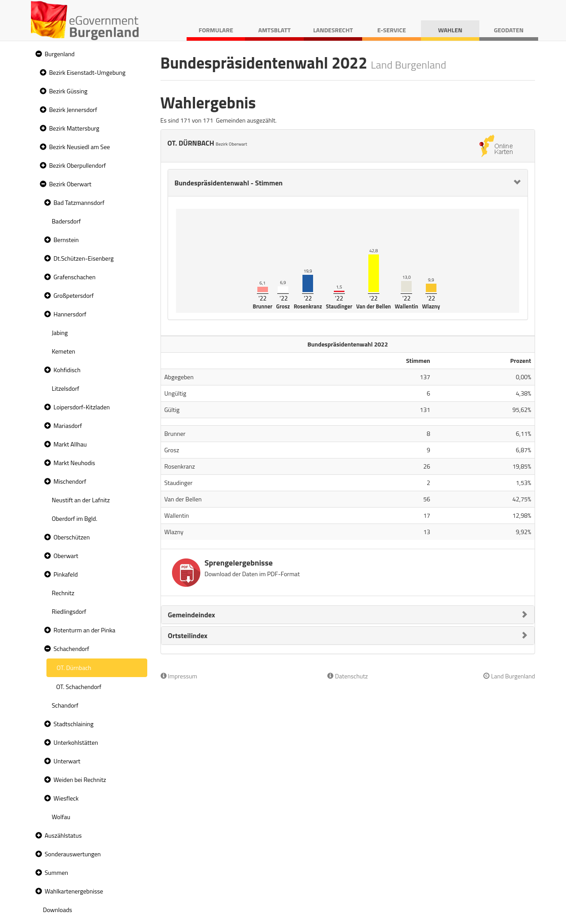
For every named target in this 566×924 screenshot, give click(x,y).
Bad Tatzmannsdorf (79, 202)
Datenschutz (347, 676)
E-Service (392, 30)
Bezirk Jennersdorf (73, 110)
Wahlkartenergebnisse (74, 891)
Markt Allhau (70, 444)
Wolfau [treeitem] (61, 817)
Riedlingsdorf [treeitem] (69, 611)
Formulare (216, 30)
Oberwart (66, 556)
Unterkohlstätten (76, 742)
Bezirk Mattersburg (74, 128)
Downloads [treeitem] (57, 910)
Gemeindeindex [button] (192, 615)
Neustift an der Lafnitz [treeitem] (81, 500)
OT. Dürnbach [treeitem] (74, 668)
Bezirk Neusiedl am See (80, 147)
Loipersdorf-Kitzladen (82, 407)
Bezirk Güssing (68, 91)
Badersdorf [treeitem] (66, 221)
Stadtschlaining (73, 724)
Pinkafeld (66, 574)
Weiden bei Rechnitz (80, 780)
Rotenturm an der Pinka (84, 630)
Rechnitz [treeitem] (63, 593)
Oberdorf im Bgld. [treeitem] (75, 518)
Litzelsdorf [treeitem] (65, 388)
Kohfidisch (67, 370)
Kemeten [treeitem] (63, 351)
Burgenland (60, 54)
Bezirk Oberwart (70, 184)
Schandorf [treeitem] (65, 705)
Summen (56, 872)
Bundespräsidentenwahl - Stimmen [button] (229, 183)
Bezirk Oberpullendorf (77, 165)
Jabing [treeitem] (60, 333)
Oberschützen (72, 537)
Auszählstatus (63, 835)
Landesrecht (333, 30)
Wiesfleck (66, 798)
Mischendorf (70, 481)
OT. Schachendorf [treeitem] (79, 687)
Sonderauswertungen (73, 854)
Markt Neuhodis (74, 463)
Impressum (179, 676)
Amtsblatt (274, 30)
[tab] (348, 183)
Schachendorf (71, 649)
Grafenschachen (75, 277)
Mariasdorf (68, 425)
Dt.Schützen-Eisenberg (84, 258)
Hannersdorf (70, 314)
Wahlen (450, 30)
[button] (38, 54)
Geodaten (509, 30)
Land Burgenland (509, 676)
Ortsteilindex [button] (188, 635)
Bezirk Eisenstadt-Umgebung (87, 72)
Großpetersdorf (74, 295)
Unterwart (67, 761)
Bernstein (66, 240)
